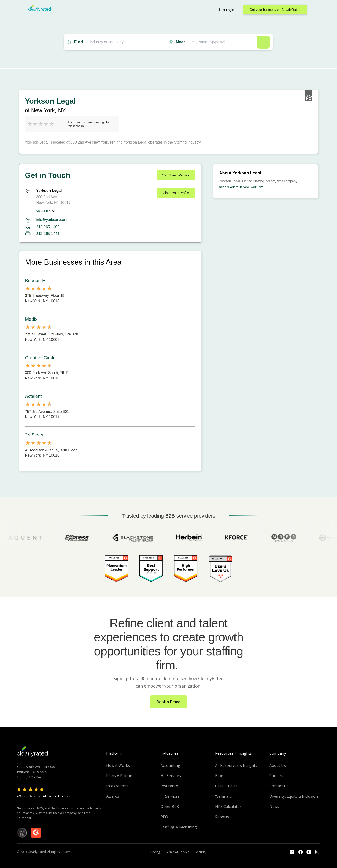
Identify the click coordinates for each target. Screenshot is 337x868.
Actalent (33, 396)
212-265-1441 (48, 234)
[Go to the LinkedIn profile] (292, 852)
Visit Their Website (176, 175)
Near (180, 42)
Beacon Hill (37, 281)
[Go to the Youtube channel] (309, 852)
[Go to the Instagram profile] (317, 852)
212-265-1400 (48, 227)
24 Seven (35, 435)
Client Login (225, 10)
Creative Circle (40, 358)
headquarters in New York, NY (241, 187)
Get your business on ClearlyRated (275, 10)
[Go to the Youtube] (300, 852)
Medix (31, 319)
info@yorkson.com (52, 220)
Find (78, 42)
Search (263, 42)
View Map (43, 211)
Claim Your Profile (176, 193)
